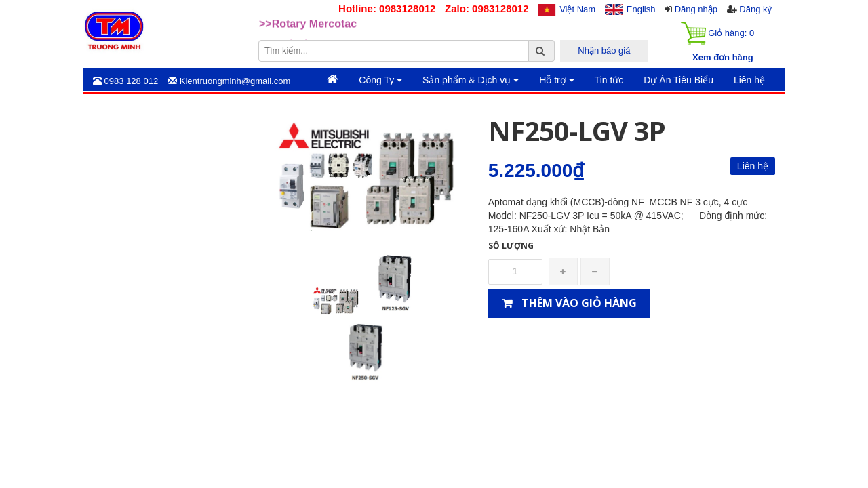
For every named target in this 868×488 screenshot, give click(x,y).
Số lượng (511, 246)
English (641, 9)
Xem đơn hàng (723, 57)
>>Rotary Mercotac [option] (308, 30)
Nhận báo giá (604, 50)
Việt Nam (577, 9)
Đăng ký (755, 9)
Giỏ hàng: (717, 34)
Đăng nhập (696, 9)
